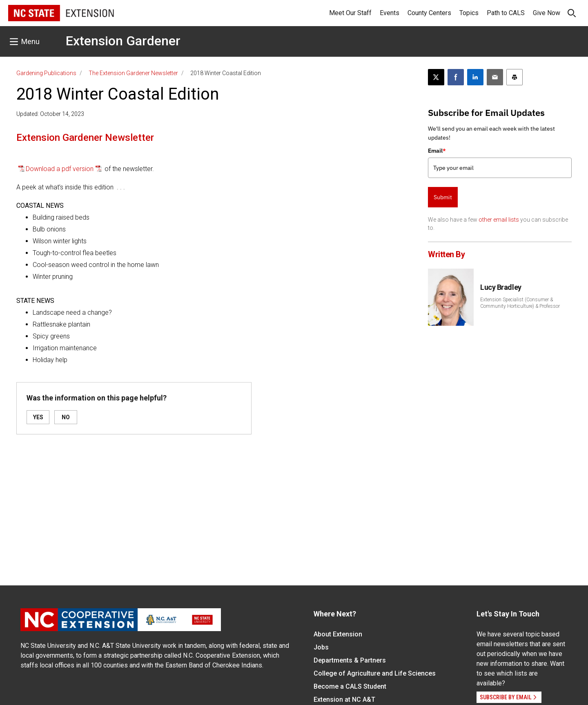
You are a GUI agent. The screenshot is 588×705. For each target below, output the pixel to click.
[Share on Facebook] (456, 77)
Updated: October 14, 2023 (50, 114)
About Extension (338, 634)
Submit (443, 197)
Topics (469, 13)
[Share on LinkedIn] (475, 77)
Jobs (321, 647)
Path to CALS (506, 13)
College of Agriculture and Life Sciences (375, 673)
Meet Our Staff (350, 13)
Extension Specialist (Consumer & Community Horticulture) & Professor (520, 303)
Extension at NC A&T (344, 699)
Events (390, 13)
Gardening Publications (46, 73)
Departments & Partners (350, 660)
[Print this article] (514, 77)
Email (437, 151)
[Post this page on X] (436, 77)
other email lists (499, 220)
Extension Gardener (123, 41)
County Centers (429, 13)
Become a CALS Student (350, 686)
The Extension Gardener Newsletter (133, 73)
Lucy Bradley (501, 287)
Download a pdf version (60, 169)
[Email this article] (495, 77)
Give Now (547, 13)
